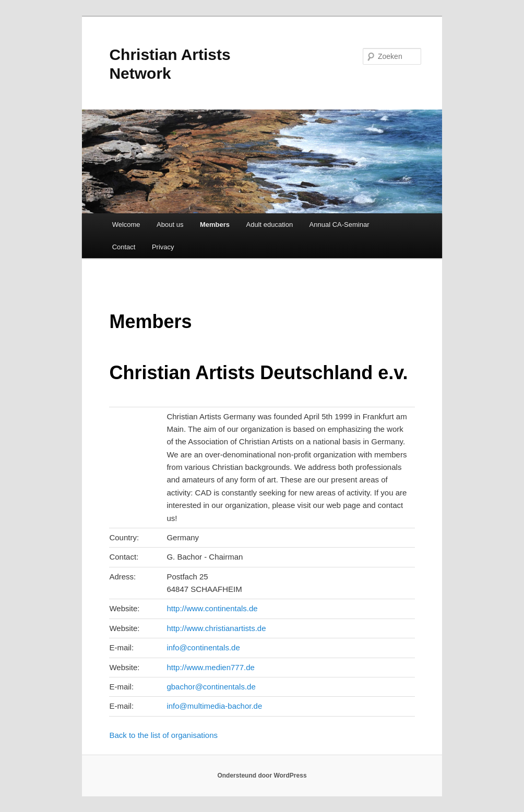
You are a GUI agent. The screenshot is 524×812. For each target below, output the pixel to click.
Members (215, 225)
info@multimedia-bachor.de (214, 706)
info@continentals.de (203, 647)
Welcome (126, 225)
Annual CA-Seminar (340, 225)
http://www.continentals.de (212, 608)
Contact (124, 247)
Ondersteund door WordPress (262, 775)
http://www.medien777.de (210, 667)
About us (170, 225)
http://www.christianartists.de (216, 628)
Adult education (269, 225)
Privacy (163, 247)
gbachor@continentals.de (211, 687)
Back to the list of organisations (163, 735)
